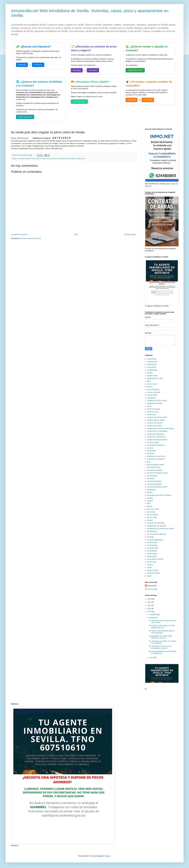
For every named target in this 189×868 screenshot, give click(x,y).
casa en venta (152, 395)
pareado (150, 501)
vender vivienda (153, 570)
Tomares (150, 565)
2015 (150, 612)
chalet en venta (152, 412)
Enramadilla (151, 451)
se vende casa (152, 545)
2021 (150, 602)
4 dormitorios (21, 159)
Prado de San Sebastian (156, 523)
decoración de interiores (156, 445)
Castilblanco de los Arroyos (157, 401)
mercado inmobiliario (154, 484)
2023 (150, 599)
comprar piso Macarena (156, 434)
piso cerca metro (153, 509)
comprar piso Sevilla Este (156, 437)
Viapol (149, 576)
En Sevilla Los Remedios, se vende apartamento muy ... (162, 627)
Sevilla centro (81, 159)
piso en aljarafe (152, 515)
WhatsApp (22, 65)
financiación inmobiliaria (156, 459)
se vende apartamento (155, 540)
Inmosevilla (152, 586)
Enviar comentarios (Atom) (31, 238)
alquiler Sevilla (152, 376)
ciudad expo (151, 415)
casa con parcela (153, 389)
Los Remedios (152, 476)
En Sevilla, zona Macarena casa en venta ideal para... (162, 632)
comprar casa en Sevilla (156, 420)
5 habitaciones (152, 370)
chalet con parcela (154, 409)
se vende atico (51, 159)
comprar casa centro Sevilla (157, 417)
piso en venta (41, 159)
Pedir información (79, 102)
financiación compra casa (156, 456)
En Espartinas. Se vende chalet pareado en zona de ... (160, 637)
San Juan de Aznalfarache (156, 534)
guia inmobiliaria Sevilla (155, 465)
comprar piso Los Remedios (157, 431)
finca (149, 462)
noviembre (153, 615)
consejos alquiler (153, 442)
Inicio (76, 234)
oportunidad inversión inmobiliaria (159, 495)
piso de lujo (151, 512)
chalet (149, 406)
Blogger (108, 856)
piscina (149, 506)
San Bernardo (152, 531)
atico (149, 381)
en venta (150, 448)
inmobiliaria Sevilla (154, 467)
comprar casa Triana (154, 426)
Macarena (151, 479)
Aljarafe (150, 373)
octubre (152, 618)
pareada (150, 498)
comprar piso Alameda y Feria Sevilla (160, 428)
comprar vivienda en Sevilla (157, 440)
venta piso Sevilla (153, 573)
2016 (150, 609)
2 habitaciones (152, 362)
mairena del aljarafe (154, 481)
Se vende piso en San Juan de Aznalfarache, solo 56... (160, 647)
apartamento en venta (155, 378)
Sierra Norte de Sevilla (155, 559)
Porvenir (150, 520)
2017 (150, 605)
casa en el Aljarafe (154, 392)
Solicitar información (135, 70)
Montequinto (151, 490)
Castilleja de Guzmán (155, 403)
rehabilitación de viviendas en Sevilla (160, 529)
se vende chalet (153, 548)
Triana (149, 567)
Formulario (38, 65)
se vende (150, 537)
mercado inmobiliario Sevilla (157, 487)
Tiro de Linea (152, 562)
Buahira (150, 387)
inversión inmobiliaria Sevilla (157, 473)
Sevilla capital (71, 159)
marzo (152, 657)
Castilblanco (151, 398)
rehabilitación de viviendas (157, 526)
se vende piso (61, 159)
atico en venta (31, 159)
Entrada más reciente (19, 234)
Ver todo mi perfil (151, 589)
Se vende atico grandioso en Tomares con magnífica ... (163, 642)
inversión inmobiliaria (155, 470)
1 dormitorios (152, 359)
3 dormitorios (152, 364)
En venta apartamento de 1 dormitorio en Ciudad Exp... (163, 652)
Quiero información (25, 117)
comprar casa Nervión (155, 423)
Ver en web (148, 100)
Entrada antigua (130, 234)
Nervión (150, 492)
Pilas (149, 504)
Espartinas (151, 453)
